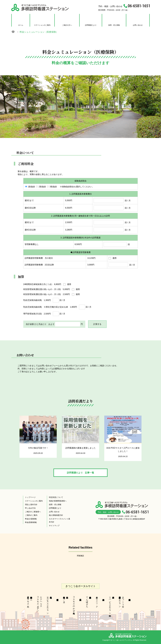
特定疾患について (56, 497)
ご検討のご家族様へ (33, 512)
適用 (114, 258)
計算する (97, 324)
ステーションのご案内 (42, 25)
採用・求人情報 (114, 25)
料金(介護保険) (31, 519)
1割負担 (31, 187)
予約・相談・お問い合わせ (108, 512)
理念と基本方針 (31, 505)
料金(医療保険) (31, 522)
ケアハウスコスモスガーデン (40, 603)
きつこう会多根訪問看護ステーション (121, 601)
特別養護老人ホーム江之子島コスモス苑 (30, 600)
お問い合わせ (138, 25)
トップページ (30, 497)
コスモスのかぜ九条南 (74, 603)
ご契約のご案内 (31, 515)
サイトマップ (54, 526)
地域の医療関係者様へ (58, 501)
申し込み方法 (30, 508)
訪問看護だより (91, 25)
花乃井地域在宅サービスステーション (48, 604)
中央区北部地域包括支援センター (64, 599)
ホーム (21, 25)
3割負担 (53, 187)
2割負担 (42, 187)
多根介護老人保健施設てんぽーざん (87, 601)
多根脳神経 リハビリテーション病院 (112, 604)
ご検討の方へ (67, 25)
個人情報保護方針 (56, 515)
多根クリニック (97, 601)
